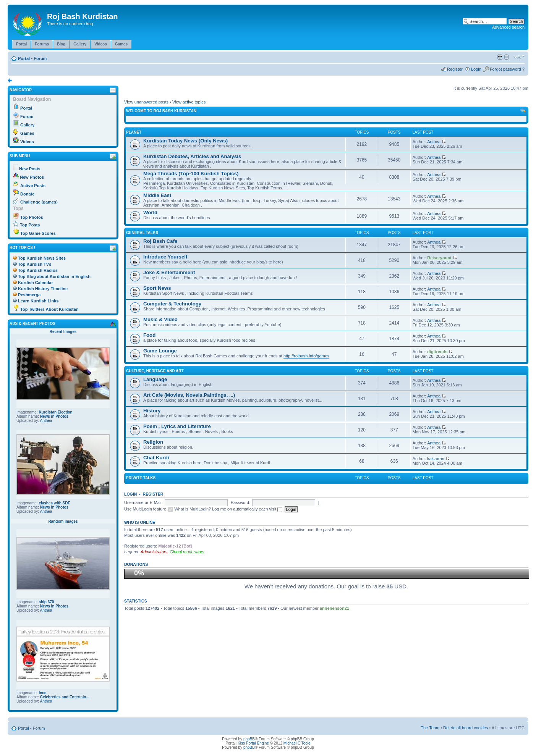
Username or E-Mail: (143, 502)
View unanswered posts (146, 102)
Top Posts (30, 225)
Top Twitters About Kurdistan (49, 309)
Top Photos (32, 217)
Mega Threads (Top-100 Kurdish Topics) (191, 174)
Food (149, 335)
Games (27, 133)
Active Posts (33, 186)
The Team (430, 728)
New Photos (32, 177)
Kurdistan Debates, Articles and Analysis (192, 156)
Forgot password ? (507, 69)
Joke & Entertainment (169, 272)
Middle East (157, 195)
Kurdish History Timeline (43, 289)
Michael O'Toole (297, 743)
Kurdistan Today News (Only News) (185, 141)
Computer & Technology (172, 304)
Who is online (140, 522)
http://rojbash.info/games (306, 356)
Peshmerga (29, 295)
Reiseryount (439, 258)
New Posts (30, 169)
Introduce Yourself (165, 257)
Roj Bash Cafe (160, 241)
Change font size (519, 57)
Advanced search (508, 27)
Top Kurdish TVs (35, 264)
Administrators (154, 552)
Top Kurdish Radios (38, 270)
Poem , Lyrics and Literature (177, 426)
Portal (24, 58)
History (152, 411)
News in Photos (54, 416)
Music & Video (160, 319)
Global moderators (187, 552)
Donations (136, 564)
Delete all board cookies (466, 728)
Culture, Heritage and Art (155, 371)
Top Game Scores (38, 233)
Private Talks (141, 478)
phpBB (249, 739)
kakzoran (436, 459)
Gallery (27, 125)
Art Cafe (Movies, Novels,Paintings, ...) (189, 395)
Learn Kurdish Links (38, 301)
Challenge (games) (39, 202)
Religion (153, 442)
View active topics (189, 102)
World (150, 212)
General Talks (142, 233)
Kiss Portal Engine (253, 743)
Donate (27, 194)
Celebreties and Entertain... (65, 697)
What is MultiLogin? (193, 509)
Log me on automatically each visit (247, 509)
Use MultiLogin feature (145, 509)
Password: (240, 502)
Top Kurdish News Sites (42, 258)
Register (455, 69)
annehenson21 (334, 608)
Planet (134, 132)
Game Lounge (160, 351)
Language (155, 379)
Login (476, 69)
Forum (40, 58)
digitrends (437, 352)
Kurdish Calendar (36, 283)
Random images (63, 521)
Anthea (46, 421)
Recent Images (63, 332)
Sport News (157, 288)
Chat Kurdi (156, 458)
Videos (27, 142)
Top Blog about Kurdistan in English (54, 276)
